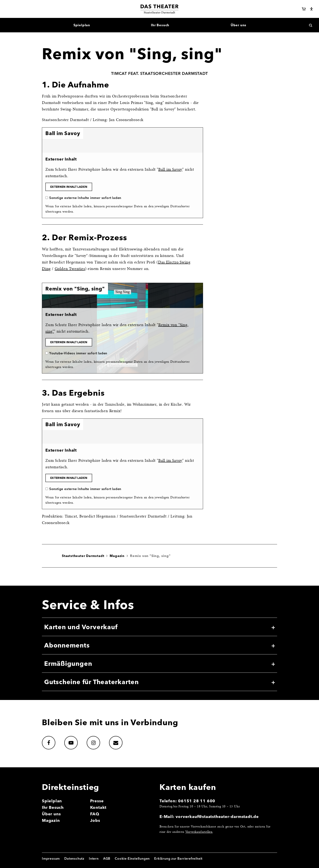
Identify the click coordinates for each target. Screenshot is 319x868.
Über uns (51, 814)
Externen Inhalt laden (69, 187)
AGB (107, 858)
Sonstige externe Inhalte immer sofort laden (85, 198)
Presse (97, 801)
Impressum (51, 858)
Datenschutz (74, 858)
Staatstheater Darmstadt (83, 556)
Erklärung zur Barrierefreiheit (178, 858)
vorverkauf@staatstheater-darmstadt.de (217, 816)
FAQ (95, 814)
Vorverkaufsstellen (199, 832)
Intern (94, 858)
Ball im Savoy (170, 170)
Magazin (117, 556)
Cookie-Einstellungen (132, 858)
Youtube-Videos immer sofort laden (78, 353)
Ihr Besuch (53, 807)
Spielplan (52, 801)
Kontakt (98, 807)
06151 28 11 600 (197, 801)
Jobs (95, 820)
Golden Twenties (70, 269)
